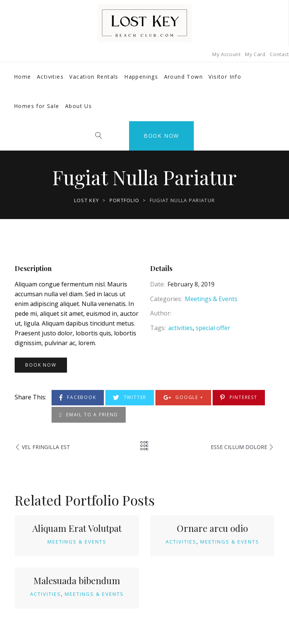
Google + (183, 398)
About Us (78, 106)
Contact (279, 54)
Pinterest (239, 398)
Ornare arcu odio (212, 528)
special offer (213, 328)
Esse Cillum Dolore (239, 447)
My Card (255, 54)
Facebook (78, 398)
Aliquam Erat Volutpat (77, 528)
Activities (50, 77)
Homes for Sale (37, 106)
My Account (227, 54)
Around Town (183, 77)
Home (23, 77)
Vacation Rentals (94, 77)
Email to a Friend (89, 415)
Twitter (130, 398)
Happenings (141, 77)
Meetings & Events (211, 299)
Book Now (161, 136)
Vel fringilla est (46, 447)
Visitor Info (225, 77)
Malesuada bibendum (77, 580)
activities (180, 328)
